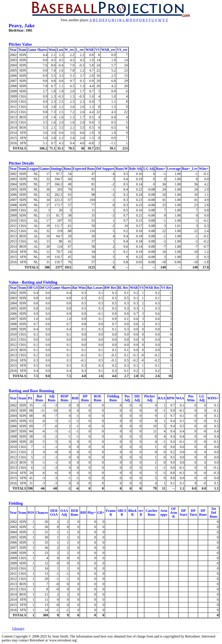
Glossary (18, 629)
